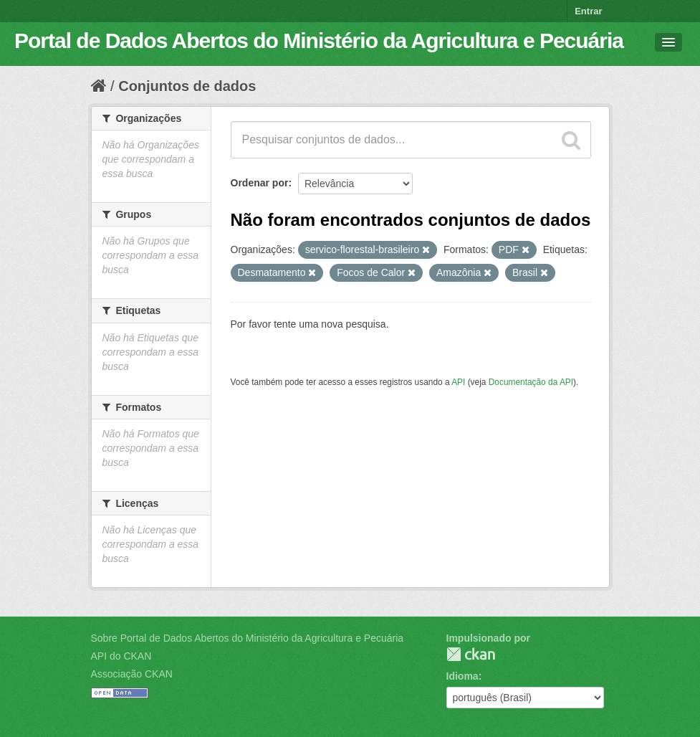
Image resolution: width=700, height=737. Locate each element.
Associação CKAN (132, 674)
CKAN (471, 654)
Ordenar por (260, 183)
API (458, 382)
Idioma (462, 676)
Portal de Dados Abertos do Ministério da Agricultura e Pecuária (319, 41)
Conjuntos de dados (187, 86)
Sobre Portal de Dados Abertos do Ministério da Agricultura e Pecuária (248, 638)
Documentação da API (531, 382)
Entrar (588, 11)
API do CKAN (121, 656)
